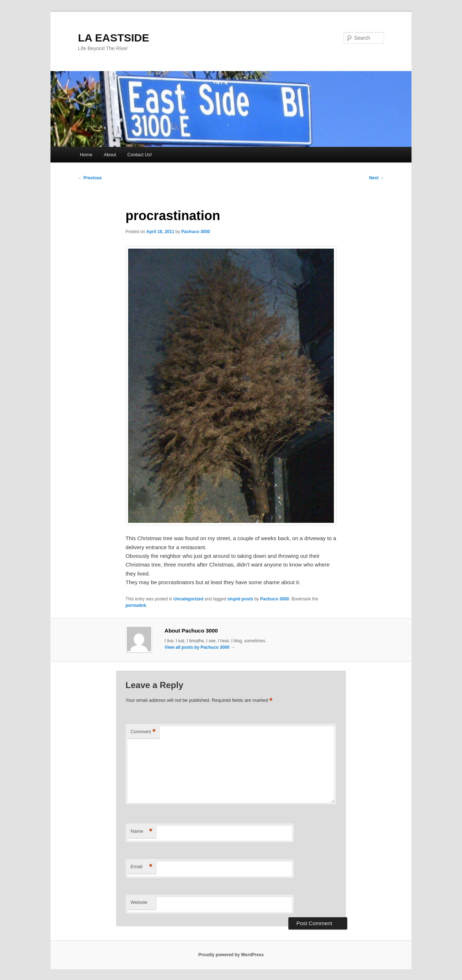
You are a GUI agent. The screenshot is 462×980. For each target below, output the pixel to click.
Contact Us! (140, 155)
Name (141, 832)
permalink (136, 605)
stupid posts (240, 599)
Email (141, 867)
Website (139, 902)
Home (86, 155)
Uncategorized (189, 599)
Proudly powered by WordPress (231, 955)
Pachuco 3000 (196, 232)
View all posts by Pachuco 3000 (200, 647)
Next (377, 178)
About (110, 155)
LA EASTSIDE (114, 38)
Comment (143, 732)
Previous (90, 178)
